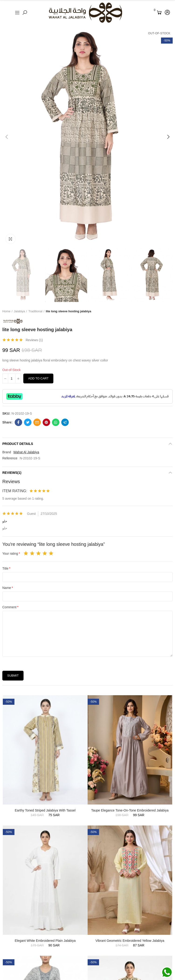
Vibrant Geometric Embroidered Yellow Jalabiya (130, 941)
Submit (13, 676)
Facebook (18, 422)
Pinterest (46, 422)
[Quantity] (12, 378)
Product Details (18, 444)
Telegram (65, 422)
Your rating (10, 554)
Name (7, 588)
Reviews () (34, 340)
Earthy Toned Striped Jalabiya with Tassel (45, 810)
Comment (9, 607)
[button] (7, 137)
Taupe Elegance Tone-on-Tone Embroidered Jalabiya (130, 810)
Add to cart (38, 378)
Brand (7, 452)
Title (5, 568)
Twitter (28, 422)
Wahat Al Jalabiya (26, 452)
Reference (10, 458)
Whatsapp (56, 422)
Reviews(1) (12, 473)
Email (37, 422)
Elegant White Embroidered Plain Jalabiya (45, 941)
